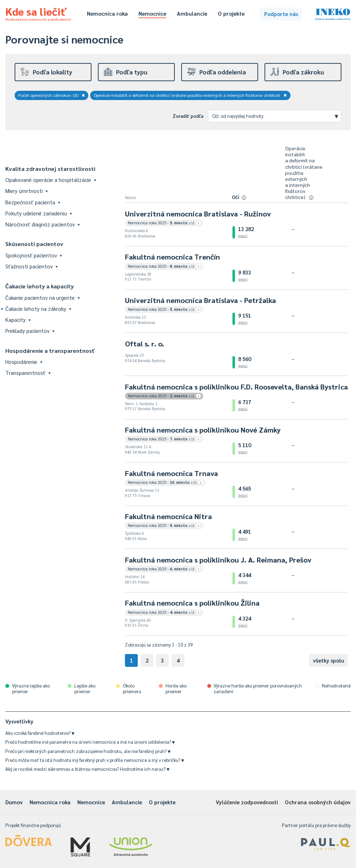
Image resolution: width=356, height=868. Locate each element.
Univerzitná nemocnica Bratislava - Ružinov (198, 214)
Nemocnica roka (107, 13)
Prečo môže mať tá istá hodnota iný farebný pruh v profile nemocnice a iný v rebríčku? (95, 760)
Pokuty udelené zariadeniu (39, 213)
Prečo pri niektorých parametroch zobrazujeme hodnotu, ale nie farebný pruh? (88, 751)
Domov (14, 802)
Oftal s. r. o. (145, 344)
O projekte (231, 13)
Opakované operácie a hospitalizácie (51, 180)
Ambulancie (192, 13)
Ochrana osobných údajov (318, 802)
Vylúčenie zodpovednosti (247, 802)
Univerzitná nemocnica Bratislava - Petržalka (200, 300)
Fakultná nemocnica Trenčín (172, 257)
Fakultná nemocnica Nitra (168, 516)
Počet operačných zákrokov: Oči (52, 95)
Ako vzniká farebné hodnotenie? (40, 733)
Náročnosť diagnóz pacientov (43, 224)
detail (243, 236)
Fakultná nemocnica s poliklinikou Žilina (192, 603)
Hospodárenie (24, 362)
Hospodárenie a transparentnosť (50, 351)
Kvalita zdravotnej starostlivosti (50, 169)
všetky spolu (329, 660)
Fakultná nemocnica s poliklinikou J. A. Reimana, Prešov (218, 560)
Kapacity (18, 320)
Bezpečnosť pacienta (33, 202)
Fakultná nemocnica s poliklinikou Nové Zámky (203, 430)
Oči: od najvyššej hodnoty (275, 116)
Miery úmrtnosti (27, 191)
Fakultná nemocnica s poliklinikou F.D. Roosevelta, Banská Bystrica (236, 387)
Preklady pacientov (30, 331)
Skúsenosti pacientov (34, 244)
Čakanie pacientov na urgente (43, 297)
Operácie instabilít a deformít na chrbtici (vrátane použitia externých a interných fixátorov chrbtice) (190, 95)
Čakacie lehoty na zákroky (38, 308)
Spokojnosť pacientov (34, 255)
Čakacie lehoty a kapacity (40, 286)
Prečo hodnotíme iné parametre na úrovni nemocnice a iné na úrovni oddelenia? (90, 742)
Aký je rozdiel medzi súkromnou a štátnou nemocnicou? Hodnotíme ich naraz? (87, 769)
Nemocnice (152, 13)
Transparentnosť (28, 373)
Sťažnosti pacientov (32, 266)
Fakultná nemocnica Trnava (171, 473)
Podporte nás (281, 14)
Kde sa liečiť (38, 13)
